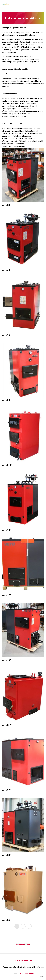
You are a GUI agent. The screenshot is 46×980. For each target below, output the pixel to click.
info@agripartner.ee (26, 973)
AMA (42, 977)
